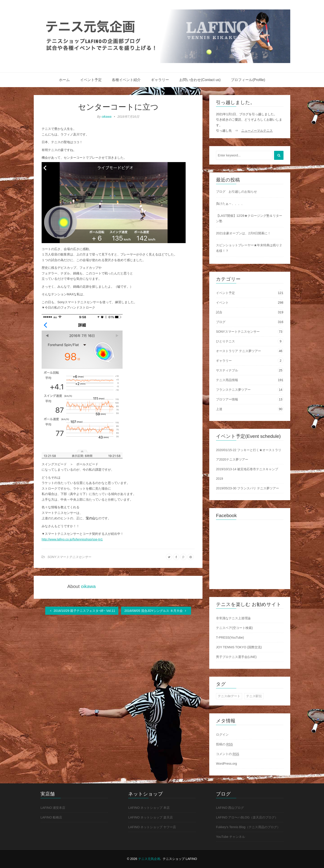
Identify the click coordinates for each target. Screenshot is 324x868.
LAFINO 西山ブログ (230, 808)
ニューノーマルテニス (257, 131)
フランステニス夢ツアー (233, 390)
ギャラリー (160, 80)
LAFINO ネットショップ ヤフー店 (152, 827)
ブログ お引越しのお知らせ (236, 192)
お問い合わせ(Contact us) (200, 80)
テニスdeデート (229, 696)
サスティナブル (227, 370)
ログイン (222, 735)
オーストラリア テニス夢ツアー (238, 351)
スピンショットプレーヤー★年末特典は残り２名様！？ (249, 248)
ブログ (221, 322)
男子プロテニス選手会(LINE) (236, 657)
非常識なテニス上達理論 (233, 618)
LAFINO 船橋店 (51, 817)
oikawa (107, 117)
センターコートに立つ (118, 107)
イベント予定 (91, 80)
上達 (219, 409)
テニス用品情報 (227, 380)
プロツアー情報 (227, 399)
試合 (219, 312)
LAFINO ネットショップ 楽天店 (151, 817)
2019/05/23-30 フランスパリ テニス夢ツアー (247, 488)
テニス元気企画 (149, 859)
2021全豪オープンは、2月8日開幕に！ (243, 233)
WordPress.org (226, 764)
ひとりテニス (225, 341)
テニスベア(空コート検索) (234, 628)
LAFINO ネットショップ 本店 (149, 808)
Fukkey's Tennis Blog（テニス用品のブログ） (248, 827)
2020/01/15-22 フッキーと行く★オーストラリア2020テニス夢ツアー (249, 455)
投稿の (224, 744)
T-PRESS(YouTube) (230, 637)
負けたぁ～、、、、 (230, 203)
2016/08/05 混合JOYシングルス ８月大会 (156, 611)
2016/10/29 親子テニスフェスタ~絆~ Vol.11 (82, 611)
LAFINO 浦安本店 (53, 808)
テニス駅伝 (254, 696)
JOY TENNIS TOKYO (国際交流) (239, 647)
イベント (222, 303)
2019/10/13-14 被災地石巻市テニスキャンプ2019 (247, 474)
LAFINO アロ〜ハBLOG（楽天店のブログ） (247, 817)
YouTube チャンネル (231, 837)
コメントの (228, 754)
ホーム (64, 80)
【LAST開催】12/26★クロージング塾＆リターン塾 (249, 218)
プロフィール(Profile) (248, 80)
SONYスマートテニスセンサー (69, 557)
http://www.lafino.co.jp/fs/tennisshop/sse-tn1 (72, 539)
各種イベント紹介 (126, 80)
